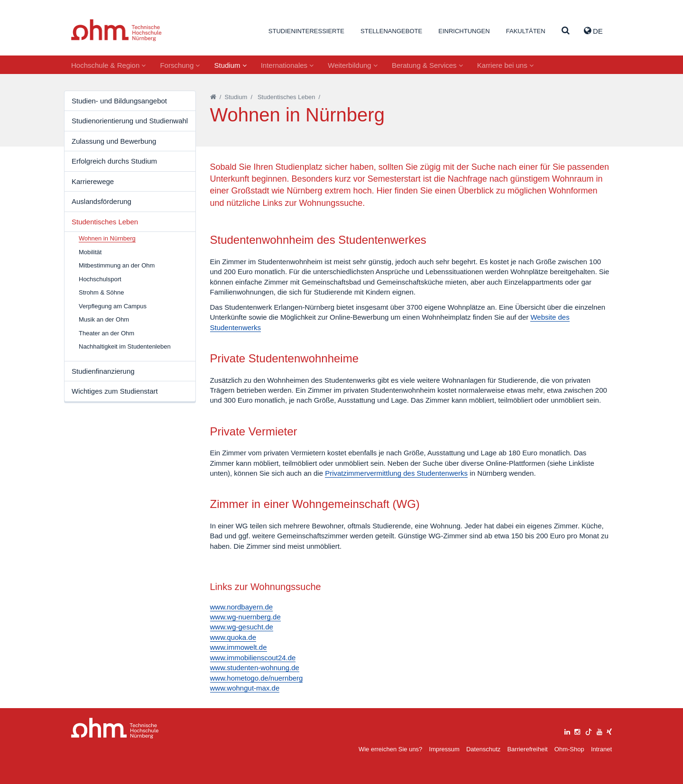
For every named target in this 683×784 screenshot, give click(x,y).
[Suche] (566, 31)
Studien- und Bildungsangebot (119, 101)
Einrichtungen (464, 31)
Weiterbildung (353, 65)
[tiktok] (589, 731)
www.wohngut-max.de (245, 688)
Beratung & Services (427, 65)
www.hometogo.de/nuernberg (257, 678)
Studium (230, 65)
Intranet (601, 749)
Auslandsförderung (102, 201)
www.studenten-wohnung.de (255, 668)
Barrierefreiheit (527, 749)
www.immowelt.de (239, 647)
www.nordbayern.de (242, 607)
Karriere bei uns (505, 65)
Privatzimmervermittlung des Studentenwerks (396, 473)
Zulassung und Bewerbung (114, 141)
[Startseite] (213, 97)
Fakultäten (526, 31)
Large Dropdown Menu (115, 728)
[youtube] (600, 731)
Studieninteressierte (306, 31)
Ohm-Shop (569, 749)
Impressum (444, 749)
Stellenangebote (391, 31)
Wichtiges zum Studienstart (115, 391)
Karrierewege (93, 181)
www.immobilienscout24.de (253, 658)
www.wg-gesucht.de (242, 627)
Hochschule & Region (108, 65)
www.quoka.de (233, 637)
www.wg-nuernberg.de (245, 617)
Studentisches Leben (105, 222)
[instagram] (577, 731)
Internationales (287, 65)
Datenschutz (483, 749)
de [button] (593, 31)
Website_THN (116, 30)
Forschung (180, 65)
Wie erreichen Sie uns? (390, 749)
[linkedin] (567, 731)
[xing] (609, 731)
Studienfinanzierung (103, 371)
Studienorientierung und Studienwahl (130, 121)
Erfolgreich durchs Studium (114, 161)
